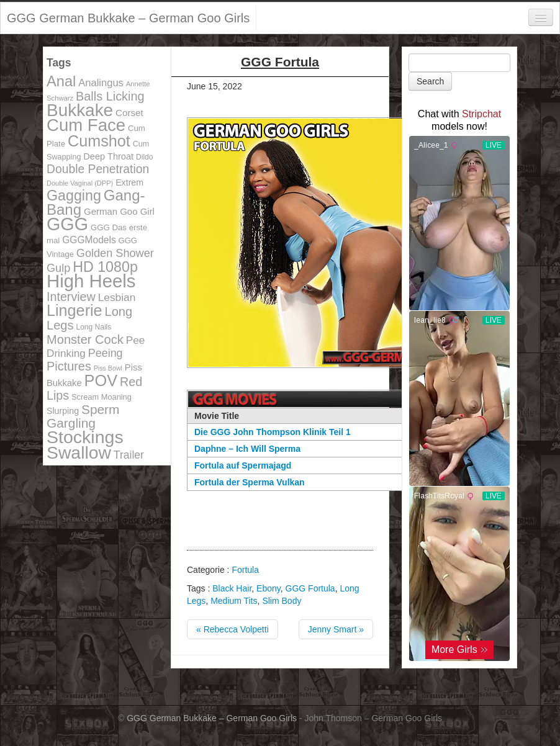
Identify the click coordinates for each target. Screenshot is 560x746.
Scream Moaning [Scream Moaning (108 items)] (102, 397)
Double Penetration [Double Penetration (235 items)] (98, 169)
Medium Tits (234, 601)
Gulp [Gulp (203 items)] (58, 268)
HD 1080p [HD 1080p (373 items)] (105, 267)
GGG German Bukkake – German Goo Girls (128, 18)
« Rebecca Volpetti (233, 629)
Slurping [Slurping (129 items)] (63, 411)
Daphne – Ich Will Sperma (247, 449)
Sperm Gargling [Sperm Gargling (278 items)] (83, 416)
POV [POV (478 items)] (101, 380)
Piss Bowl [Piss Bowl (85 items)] (108, 368)
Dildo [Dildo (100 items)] (144, 157)
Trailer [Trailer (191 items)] (129, 455)
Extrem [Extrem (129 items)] (129, 182)
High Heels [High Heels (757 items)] (91, 281)
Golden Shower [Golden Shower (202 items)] (115, 253)
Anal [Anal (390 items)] (61, 81)
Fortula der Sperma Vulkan (250, 482)
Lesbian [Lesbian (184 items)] (117, 297)
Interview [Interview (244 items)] (71, 297)
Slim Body (282, 601)
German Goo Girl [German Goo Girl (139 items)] (119, 211)
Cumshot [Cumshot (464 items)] (99, 141)
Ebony (269, 588)
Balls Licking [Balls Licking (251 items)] (110, 96)
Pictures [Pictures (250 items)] (69, 366)
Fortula (245, 570)
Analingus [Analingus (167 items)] (101, 83)
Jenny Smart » (336, 629)
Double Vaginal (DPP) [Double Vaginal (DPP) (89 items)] (80, 183)
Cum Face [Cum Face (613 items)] (86, 125)
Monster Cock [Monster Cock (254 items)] (85, 339)
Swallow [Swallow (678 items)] (79, 452)
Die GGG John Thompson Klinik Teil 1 (273, 432)
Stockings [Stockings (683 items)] (85, 437)
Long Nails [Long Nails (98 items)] (93, 327)
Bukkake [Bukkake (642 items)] (80, 110)
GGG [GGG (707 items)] (67, 224)
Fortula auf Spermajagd (243, 465)
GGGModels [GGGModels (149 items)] (89, 240)
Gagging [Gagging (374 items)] (74, 195)
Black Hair (232, 588)
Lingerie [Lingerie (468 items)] (75, 310)
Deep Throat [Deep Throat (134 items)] (108, 156)
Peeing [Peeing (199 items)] (106, 353)
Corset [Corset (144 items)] (129, 113)
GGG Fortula (310, 588)
